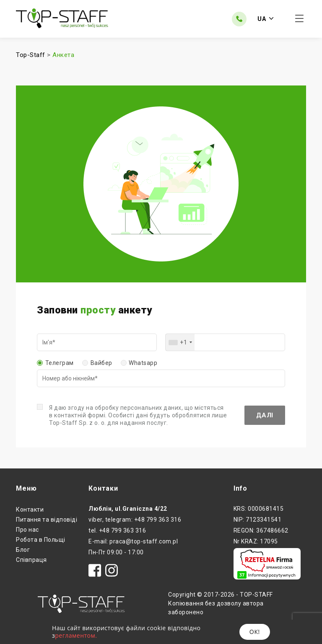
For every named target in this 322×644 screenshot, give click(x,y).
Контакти (30, 510)
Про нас (27, 530)
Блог (23, 550)
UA (265, 19)
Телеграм (60, 363)
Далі (265, 415)
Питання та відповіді (47, 520)
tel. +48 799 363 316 (117, 530)
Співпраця (31, 560)
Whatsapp (143, 363)
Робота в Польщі (41, 540)
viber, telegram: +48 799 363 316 (135, 520)
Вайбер (101, 363)
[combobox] (180, 342)
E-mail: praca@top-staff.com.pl (133, 541)
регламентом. (76, 635)
